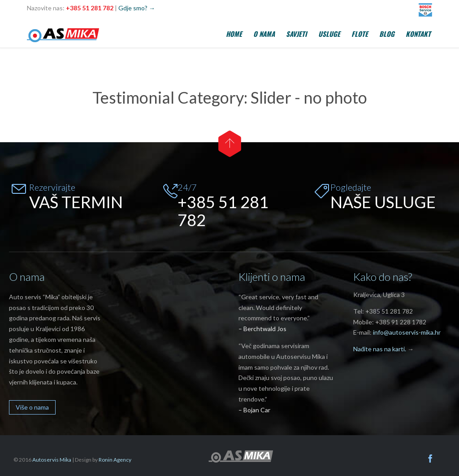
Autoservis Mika (52, 460)
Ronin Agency (115, 460)
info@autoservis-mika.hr (407, 332)
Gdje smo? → (137, 8)
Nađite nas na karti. (380, 349)
